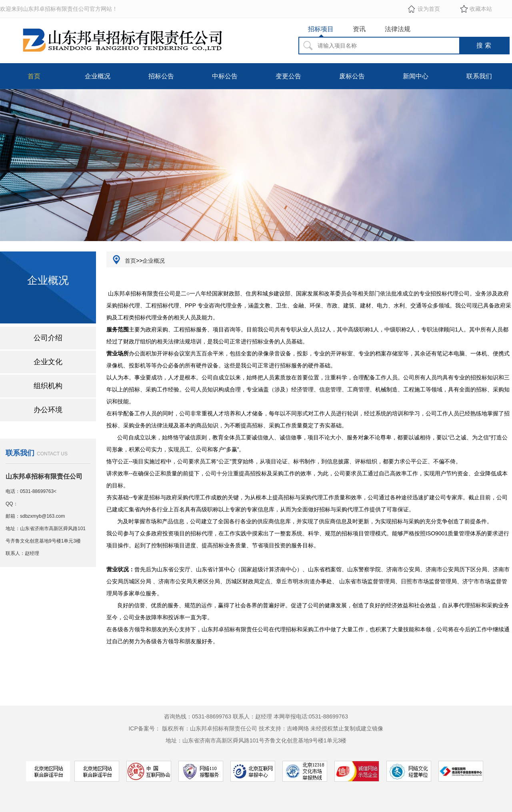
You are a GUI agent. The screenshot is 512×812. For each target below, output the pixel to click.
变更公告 (288, 76)
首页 (34, 76)
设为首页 (429, 9)
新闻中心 (416, 76)
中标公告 (225, 76)
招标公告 (161, 76)
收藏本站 (481, 9)
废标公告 (352, 76)
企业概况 (98, 76)
